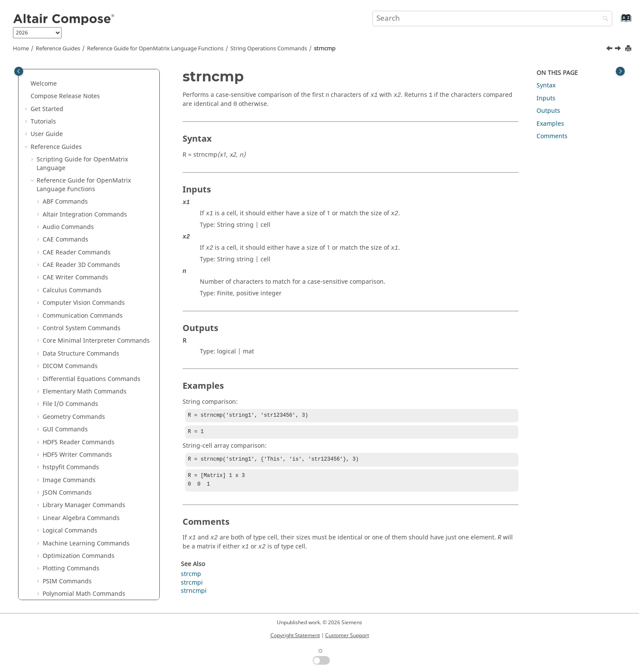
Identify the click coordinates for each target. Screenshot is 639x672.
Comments (552, 136)
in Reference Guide (89, 546)
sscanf (58, 166)
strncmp (325, 49)
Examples (550, 124)
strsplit (59, 343)
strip (55, 280)
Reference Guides (58, 49)
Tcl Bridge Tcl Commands (79, 482)
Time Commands (67, 495)
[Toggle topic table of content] (620, 71)
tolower (59, 407)
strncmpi (62, 318)
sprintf (58, 153)
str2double (64, 179)
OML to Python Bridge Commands (92, 520)
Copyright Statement (295, 635)
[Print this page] (629, 49)
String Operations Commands (269, 49)
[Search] (603, 19)
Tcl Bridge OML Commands (82, 470)
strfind (58, 267)
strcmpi (60, 255)
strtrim (59, 368)
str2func (61, 191)
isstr (55, 77)
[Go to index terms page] (617, 22)
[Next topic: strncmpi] (619, 50)
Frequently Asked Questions (71, 584)
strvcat (58, 381)
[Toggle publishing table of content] (19, 71)
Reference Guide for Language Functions (155, 49)
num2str (61, 116)
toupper (60, 419)
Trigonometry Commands (79, 508)
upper (57, 432)
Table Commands (68, 457)
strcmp (59, 242)
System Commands (70, 444)
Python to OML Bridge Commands (92, 533)
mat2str (60, 103)
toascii (58, 394)
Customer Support (347, 635)
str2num (61, 217)
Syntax (546, 85)
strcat (57, 229)
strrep (57, 330)
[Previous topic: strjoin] (610, 50)
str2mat (60, 204)
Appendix (44, 571)
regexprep (64, 141)
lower (57, 90)
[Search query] (492, 19)
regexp (59, 128)
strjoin (58, 293)
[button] (45, 77)
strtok (57, 356)
